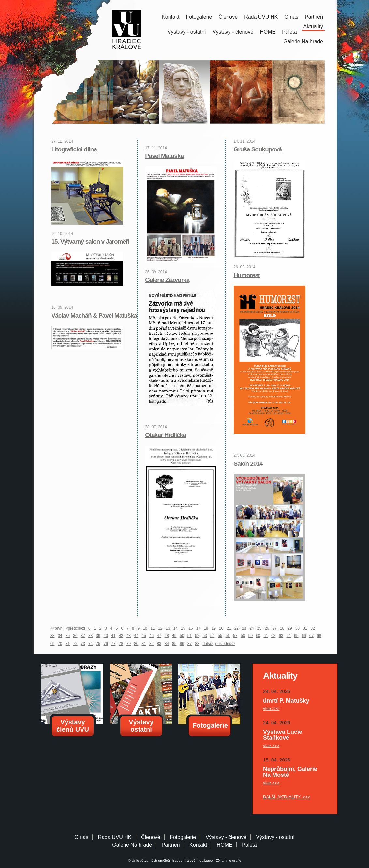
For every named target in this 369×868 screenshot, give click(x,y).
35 (68, 636)
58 (243, 636)
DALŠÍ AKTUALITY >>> (287, 797)
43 (129, 636)
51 (190, 636)
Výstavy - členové (233, 32)
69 (52, 644)
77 (113, 644)
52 (197, 636)
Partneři (314, 17)
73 (83, 644)
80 (136, 644)
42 (121, 636)
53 (205, 636)
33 (52, 636)
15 (183, 628)
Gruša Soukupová (258, 149)
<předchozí (75, 628)
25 (259, 628)
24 (251, 628)
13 (168, 628)
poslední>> (225, 644)
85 (174, 644)
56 (228, 636)
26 (267, 628)
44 (136, 636)
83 (159, 644)
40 (106, 636)
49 (174, 636)
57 (235, 636)
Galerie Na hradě (132, 845)
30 (297, 628)
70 (60, 644)
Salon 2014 (248, 464)
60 (258, 636)
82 (151, 644)
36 (75, 636)
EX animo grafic (228, 861)
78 (121, 644)
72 (75, 644)
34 (60, 636)
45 (144, 636)
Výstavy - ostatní (187, 32)
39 (98, 636)
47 (159, 636)
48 (167, 636)
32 (312, 628)
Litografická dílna (74, 149)
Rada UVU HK (261, 17)
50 (182, 636)
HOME (268, 32)
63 (281, 636)
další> (208, 644)
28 (282, 628)
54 (212, 636)
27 (275, 628)
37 (83, 636)
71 (68, 644)
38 (90, 636)
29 (290, 628)
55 (220, 636)
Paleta (289, 32)
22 (236, 628)
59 (251, 636)
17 (198, 628)
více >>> (271, 709)
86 (182, 644)
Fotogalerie (199, 17)
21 (229, 628)
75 (98, 644)
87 (190, 644)
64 (289, 636)
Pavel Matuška (164, 156)
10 (145, 628)
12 (160, 628)
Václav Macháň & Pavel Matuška (94, 315)
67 (311, 636)
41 (113, 636)
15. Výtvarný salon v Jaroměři (90, 242)
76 (106, 644)
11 (153, 628)
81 (144, 644)
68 (319, 636)
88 (197, 644)
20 (221, 628)
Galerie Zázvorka (167, 280)
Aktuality (313, 27)
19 (214, 628)
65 (296, 636)
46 (151, 636)
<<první (57, 628)
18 (206, 628)
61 (266, 636)
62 (273, 636)
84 (167, 644)
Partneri (171, 845)
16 (191, 628)
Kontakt (170, 17)
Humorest (247, 275)
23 (244, 628)
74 (90, 644)
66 (304, 636)
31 (305, 628)
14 (176, 628)
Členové (228, 17)
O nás (291, 17)
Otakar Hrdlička (165, 435)
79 (129, 644)
